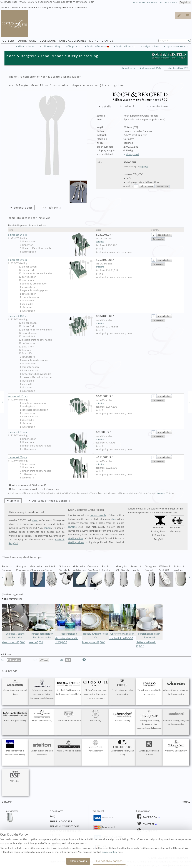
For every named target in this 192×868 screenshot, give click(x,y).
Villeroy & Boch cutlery (176, 746)
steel (114, 519)
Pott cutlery (96, 716)
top (185, 802)
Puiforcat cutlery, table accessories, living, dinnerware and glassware (42, 689)
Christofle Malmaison (122, 620)
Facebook (150, 817)
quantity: (128, 186)
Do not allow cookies (109, 861)
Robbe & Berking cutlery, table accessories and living (69, 687)
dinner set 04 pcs (50, 432)
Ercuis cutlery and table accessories (122, 687)
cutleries (14, 7)
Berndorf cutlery (122, 716)
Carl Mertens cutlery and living (122, 748)
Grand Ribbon (81, 7)
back (8, 802)
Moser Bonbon (69, 620)
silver (35, 520)
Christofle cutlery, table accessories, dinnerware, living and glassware (96, 689)
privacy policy (109, 852)
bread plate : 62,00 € (93, 642)
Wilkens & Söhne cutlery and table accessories (176, 687)
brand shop (129, 68)
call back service (168, 2)
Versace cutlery (96, 746)
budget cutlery (151, 46)
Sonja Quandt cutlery (42, 716)
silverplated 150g (152, 68)
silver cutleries (26, 46)
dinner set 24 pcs (50, 235)
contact (56, 811)
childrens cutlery (51, 46)
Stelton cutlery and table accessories (42, 748)
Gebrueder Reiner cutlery (69, 716)
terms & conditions (65, 826)
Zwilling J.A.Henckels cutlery (149, 748)
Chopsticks (74, 46)
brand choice (27, 7)
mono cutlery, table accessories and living (15, 748)
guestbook (139, 2)
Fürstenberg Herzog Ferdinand (149, 621)
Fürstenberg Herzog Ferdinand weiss (42, 621)
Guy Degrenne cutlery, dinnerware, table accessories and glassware (149, 720)
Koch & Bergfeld (44, 7)
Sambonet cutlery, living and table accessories (176, 718)
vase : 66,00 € (36, 642)
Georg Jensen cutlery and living (15, 687)
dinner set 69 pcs (50, 260)
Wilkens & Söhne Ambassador (15, 621)
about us (152, 2)
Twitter (149, 824)
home (4, 7)
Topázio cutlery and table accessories (149, 687)
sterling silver (76, 538)
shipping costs (61, 821)
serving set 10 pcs (50, 396)
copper (47, 528)
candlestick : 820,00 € (121, 638)
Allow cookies (78, 861)
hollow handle (98, 515)
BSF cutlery (15, 776)
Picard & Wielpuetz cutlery (69, 746)
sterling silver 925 (63, 7)
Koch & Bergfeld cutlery (15, 716)
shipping (144, 167)
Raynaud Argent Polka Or (96, 621)
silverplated (132, 154)
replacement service (177, 46)
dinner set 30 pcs (50, 457)
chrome (72, 527)
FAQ (52, 816)
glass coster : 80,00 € (13, 642)
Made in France (125, 46)
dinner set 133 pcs (50, 316)
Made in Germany (97, 46)
